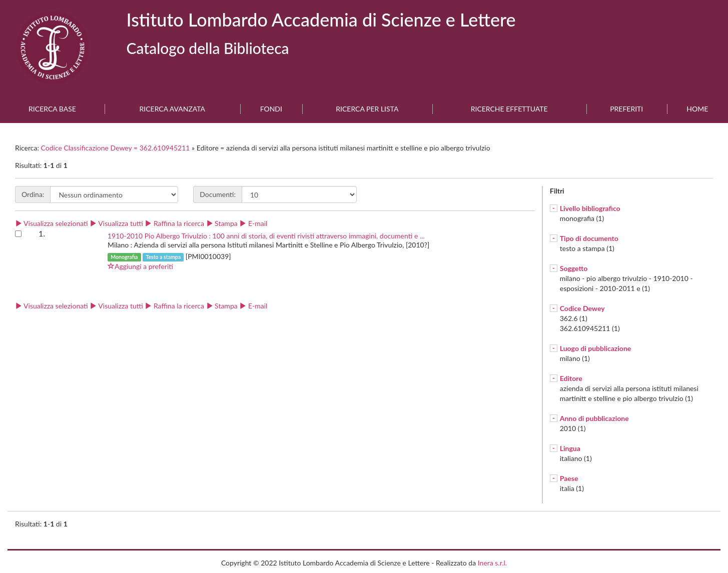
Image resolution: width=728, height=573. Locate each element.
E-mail (253, 223)
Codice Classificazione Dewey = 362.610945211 (117, 148)
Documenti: (218, 194)
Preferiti (626, 109)
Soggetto (574, 268)
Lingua (570, 448)
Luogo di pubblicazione (596, 348)
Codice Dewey (582, 308)
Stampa (222, 223)
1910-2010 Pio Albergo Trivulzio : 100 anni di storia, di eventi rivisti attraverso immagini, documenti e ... (266, 236)
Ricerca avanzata (173, 109)
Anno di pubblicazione (594, 418)
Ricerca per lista (367, 109)
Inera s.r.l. (492, 563)
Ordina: (33, 194)
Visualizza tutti (116, 223)
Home (697, 109)
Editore (571, 378)
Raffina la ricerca (174, 223)
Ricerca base (52, 109)
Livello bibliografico (590, 208)
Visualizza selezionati (52, 223)
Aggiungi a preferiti (140, 266)
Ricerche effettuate (509, 109)
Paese (569, 478)
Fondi (271, 109)
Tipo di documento (589, 238)
